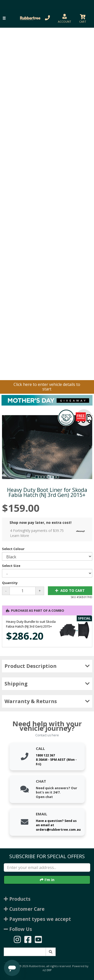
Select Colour (13, 549)
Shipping (47, 684)
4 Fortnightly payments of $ (49, 533)
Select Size (11, 566)
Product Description (47, 666)
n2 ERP (47, 970)
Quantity (10, 583)
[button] (4, 18)
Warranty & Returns (47, 701)
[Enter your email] (47, 867)
